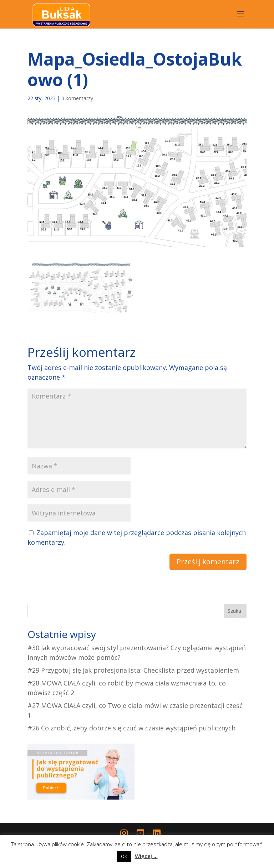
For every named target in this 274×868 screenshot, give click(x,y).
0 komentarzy (77, 98)
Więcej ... (146, 856)
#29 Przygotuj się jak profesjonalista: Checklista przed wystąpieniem (133, 670)
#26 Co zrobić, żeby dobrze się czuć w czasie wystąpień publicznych (131, 728)
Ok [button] (124, 856)
